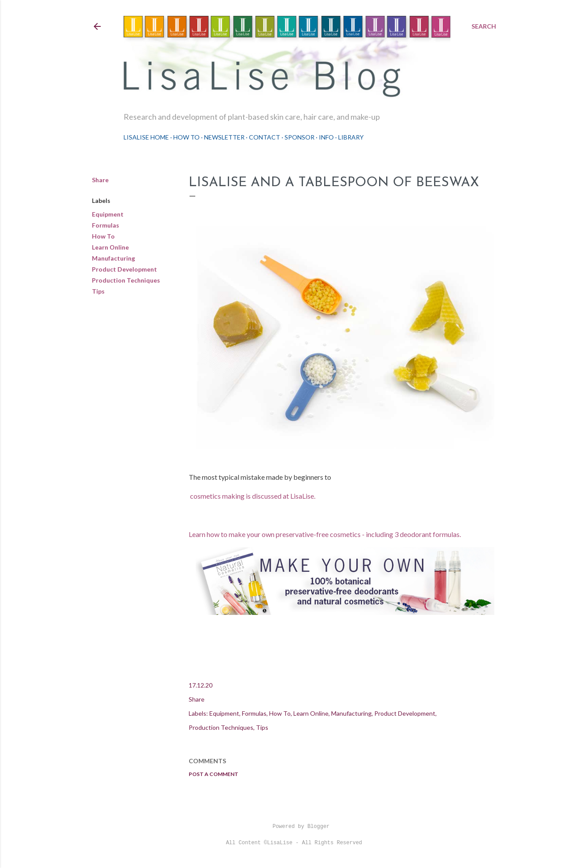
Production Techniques (126, 280)
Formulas (106, 225)
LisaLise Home (146, 137)
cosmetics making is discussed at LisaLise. (253, 496)
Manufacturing (113, 258)
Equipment (108, 214)
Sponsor (299, 137)
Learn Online (110, 247)
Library (351, 137)
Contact (265, 137)
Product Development (124, 269)
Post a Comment (214, 774)
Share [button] (100, 180)
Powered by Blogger (294, 827)
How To (186, 137)
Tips (98, 291)
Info (326, 137)
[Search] (484, 26)
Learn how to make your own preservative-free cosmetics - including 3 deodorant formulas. (325, 534)
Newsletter (224, 137)
